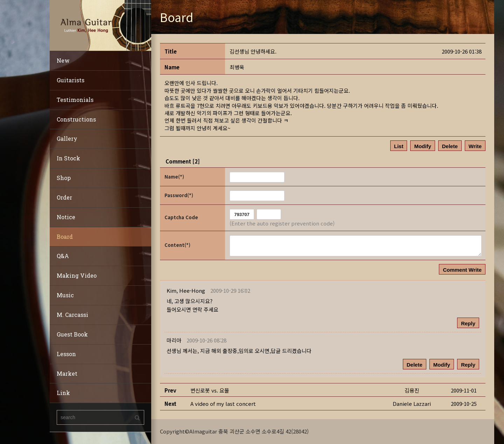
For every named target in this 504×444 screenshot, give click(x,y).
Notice (66, 217)
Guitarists (71, 80)
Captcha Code (181, 217)
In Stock (68, 158)
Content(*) (177, 245)
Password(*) (179, 195)
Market (67, 373)
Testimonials (75, 100)
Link (63, 393)
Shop (64, 178)
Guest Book (72, 334)
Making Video (77, 275)
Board (65, 237)
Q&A (63, 256)
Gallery (67, 138)
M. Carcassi (72, 315)
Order (64, 197)
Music (65, 295)
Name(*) (174, 177)
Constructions (76, 119)
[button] (186, 290)
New (63, 60)
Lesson (66, 354)
